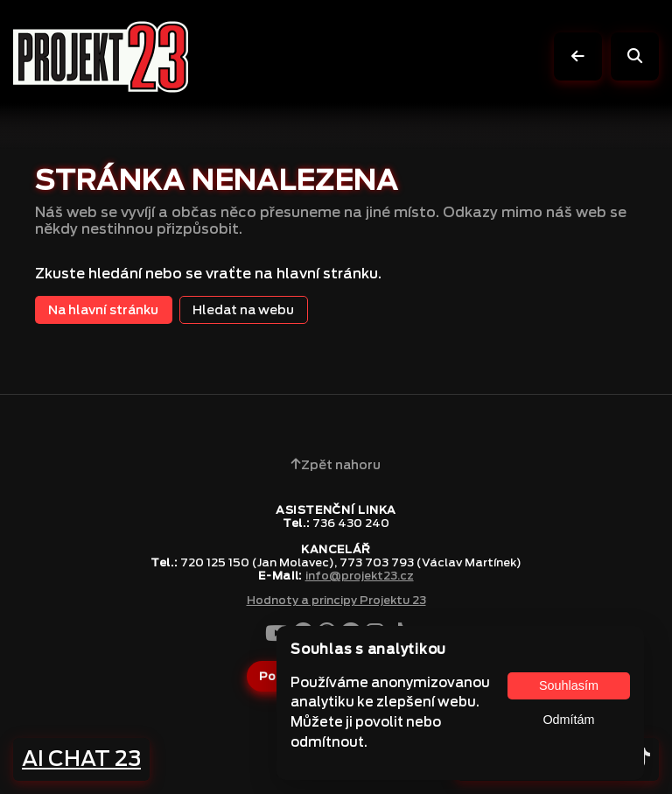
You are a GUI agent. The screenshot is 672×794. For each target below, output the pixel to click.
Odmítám (568, 720)
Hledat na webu (243, 309)
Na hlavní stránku (103, 309)
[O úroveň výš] (578, 56)
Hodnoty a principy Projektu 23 (336, 600)
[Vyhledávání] (635, 56)
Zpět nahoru (336, 464)
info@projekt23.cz (360, 576)
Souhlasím (569, 685)
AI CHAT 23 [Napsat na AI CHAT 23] (81, 759)
